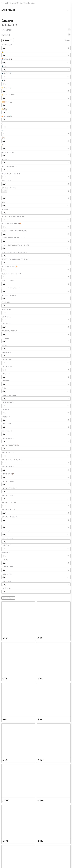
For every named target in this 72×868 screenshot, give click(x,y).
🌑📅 (3, 81)
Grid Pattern (6, 352)
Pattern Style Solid (9, 495)
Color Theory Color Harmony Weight (15, 245)
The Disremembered (8, 581)
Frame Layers (6, 309)
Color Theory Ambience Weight (13, 238)
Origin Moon (6, 424)
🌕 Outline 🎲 (6, 88)
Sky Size (4, 560)
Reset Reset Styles (8, 524)
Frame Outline (7, 324)
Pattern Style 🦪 (8, 474)
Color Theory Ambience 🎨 (11, 224)
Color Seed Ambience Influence (13, 216)
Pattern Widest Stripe (9, 517)
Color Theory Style (9, 281)
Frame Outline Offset (9, 331)
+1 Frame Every (7, 45)
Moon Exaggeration (9, 395)
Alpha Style (6, 159)
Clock (4, 202)
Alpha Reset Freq (8, 152)
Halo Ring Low (7, 367)
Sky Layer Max (6, 553)
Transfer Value (7, 588)
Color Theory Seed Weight (11, 274)
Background (6, 181)
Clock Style (6, 209)
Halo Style (5, 374)
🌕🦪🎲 (4, 109)
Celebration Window (9, 195)
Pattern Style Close (9, 481)
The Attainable (7, 574)
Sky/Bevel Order (7, 567)
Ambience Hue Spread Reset (11, 174)
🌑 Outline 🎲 (6, 73)
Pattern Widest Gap (9, 510)
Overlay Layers (7, 431)
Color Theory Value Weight (12, 288)
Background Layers (9, 188)
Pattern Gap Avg (7, 438)
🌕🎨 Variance (7, 102)
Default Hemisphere (8, 295)
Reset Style (6, 531)
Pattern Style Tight (9, 503)
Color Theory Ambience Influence (14, 231)
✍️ (2, 52)
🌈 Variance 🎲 (7, 59)
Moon (4, 388)
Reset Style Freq (7, 538)
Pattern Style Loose (9, 488)
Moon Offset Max (8, 402)
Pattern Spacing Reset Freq (11, 460)
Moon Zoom (6, 417)
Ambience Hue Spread (9, 166)
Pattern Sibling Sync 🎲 (10, 445)
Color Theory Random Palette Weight (16, 259)
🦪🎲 (3, 138)
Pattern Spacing (7, 452)
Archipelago (8, 10)
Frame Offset (6, 317)
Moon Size (5, 410)
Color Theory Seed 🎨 (9, 267)
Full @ (4, 345)
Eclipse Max (6, 302)
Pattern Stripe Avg (8, 467)
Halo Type (5, 381)
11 (5, 191)
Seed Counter (6, 545)
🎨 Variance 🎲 (7, 116)
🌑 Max (4, 66)
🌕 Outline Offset (8, 95)
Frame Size (5, 338)
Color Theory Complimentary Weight (15, 252)
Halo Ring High (7, 360)
